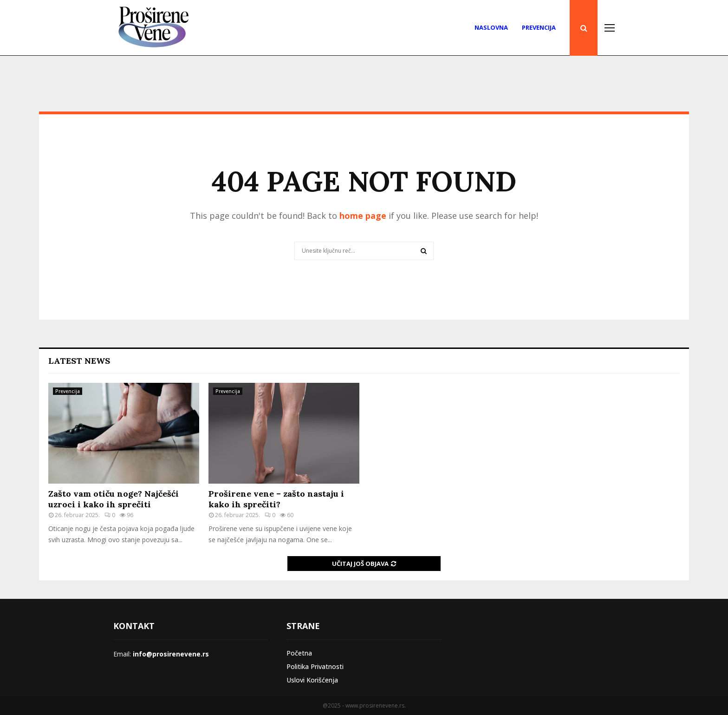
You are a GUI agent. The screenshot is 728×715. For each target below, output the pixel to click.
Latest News (79, 361)
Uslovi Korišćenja (312, 680)
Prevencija (539, 27)
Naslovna (491, 27)
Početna (299, 653)
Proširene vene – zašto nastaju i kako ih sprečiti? (276, 499)
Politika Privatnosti (315, 666)
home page (363, 216)
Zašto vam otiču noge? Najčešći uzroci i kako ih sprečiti (114, 499)
